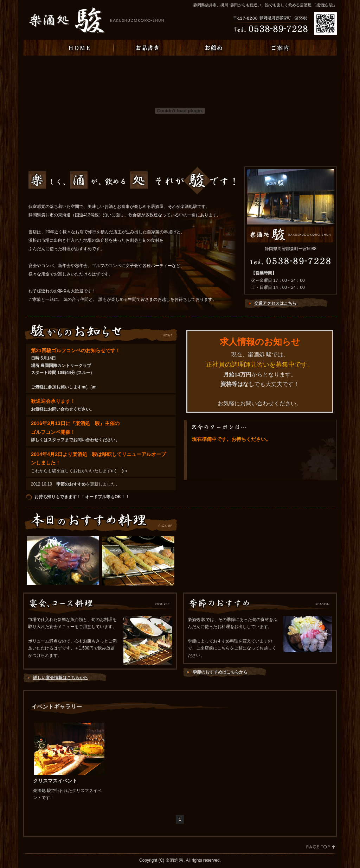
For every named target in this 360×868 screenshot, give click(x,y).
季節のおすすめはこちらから (220, 672)
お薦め (213, 48)
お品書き (147, 48)
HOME (80, 48)
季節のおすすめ (71, 484)
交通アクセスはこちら (275, 303)
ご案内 (280, 48)
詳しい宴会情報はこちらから (60, 678)
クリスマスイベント (55, 781)
